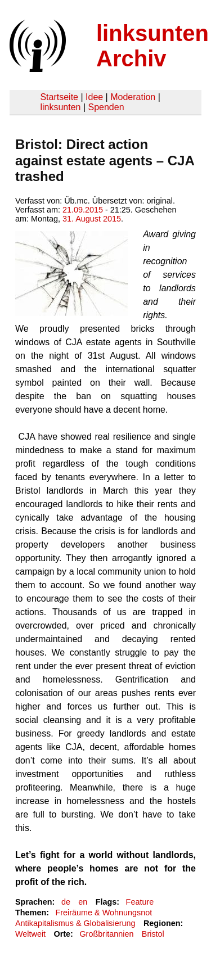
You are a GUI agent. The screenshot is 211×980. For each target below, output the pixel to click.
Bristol (153, 934)
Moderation (133, 97)
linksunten (60, 107)
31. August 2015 (92, 219)
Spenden (106, 107)
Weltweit (30, 934)
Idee (94, 97)
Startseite (59, 97)
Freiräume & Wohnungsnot (104, 913)
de (66, 902)
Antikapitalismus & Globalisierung (75, 923)
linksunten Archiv (152, 46)
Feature (140, 902)
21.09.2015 (83, 210)
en (83, 902)
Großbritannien (106, 934)
